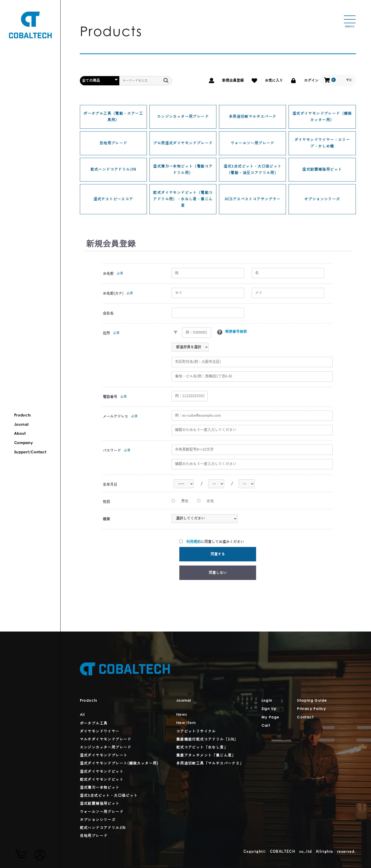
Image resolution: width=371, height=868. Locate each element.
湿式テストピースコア (113, 199)
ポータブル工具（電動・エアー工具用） (113, 117)
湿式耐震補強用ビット (322, 170)
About (20, 434)
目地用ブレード (113, 143)
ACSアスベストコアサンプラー (253, 199)
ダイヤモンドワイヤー (100, 731)
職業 (106, 519)
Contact (305, 718)
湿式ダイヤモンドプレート (104, 755)
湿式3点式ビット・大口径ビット (109, 796)
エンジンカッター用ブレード (183, 117)
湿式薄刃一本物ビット (100, 788)
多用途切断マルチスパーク (253, 117)
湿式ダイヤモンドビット (102, 772)
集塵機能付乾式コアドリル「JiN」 (207, 739)
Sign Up (269, 709)
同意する (218, 554)
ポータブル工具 (94, 723)
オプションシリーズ (322, 199)
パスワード (112, 451)
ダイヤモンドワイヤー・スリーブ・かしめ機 (322, 143)
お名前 (108, 274)
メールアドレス (115, 417)
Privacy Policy (312, 709)
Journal (22, 425)
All (82, 715)
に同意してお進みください (212, 542)
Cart (266, 726)
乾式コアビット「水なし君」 (202, 747)
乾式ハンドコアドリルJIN (113, 170)
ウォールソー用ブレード (252, 143)
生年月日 (110, 485)
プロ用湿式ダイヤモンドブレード (183, 143)
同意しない (218, 573)
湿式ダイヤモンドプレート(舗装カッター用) (119, 763)
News (182, 715)
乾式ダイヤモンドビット (102, 780)
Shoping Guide (312, 701)
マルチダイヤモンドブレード (106, 739)
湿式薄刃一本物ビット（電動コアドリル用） (183, 170)
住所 (106, 333)
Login (267, 701)
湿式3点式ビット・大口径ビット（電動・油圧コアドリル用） (253, 170)
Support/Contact (30, 452)
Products (23, 416)
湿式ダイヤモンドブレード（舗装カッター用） (322, 117)
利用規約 (193, 542)
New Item (186, 723)
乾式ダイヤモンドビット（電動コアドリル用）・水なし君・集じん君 (183, 199)
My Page (271, 718)
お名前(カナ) (113, 294)
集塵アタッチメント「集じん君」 (206, 755)
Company (24, 443)
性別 (106, 502)
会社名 (108, 313)
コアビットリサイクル (196, 731)
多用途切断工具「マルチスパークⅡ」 (210, 763)
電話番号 (110, 397)
